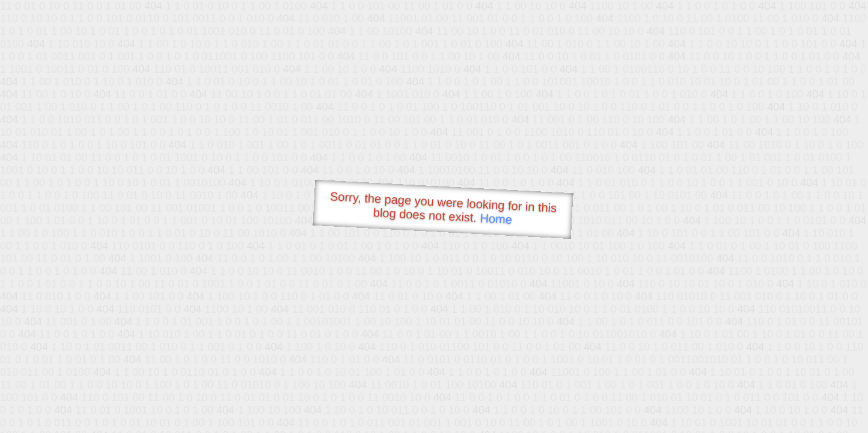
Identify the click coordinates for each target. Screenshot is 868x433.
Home (496, 219)
